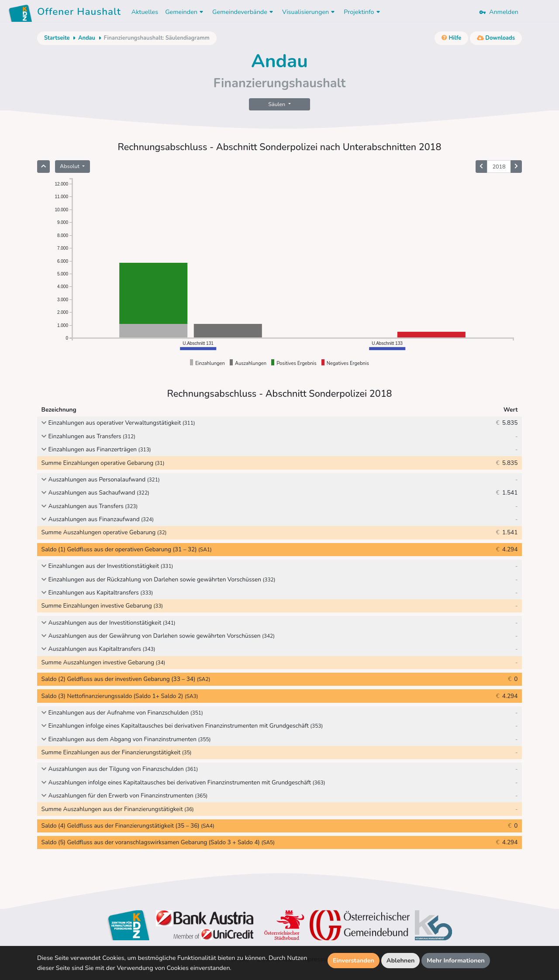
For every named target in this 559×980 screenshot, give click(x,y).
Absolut (70, 166)
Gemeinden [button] (185, 12)
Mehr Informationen (456, 960)
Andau (87, 38)
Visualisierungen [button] (309, 12)
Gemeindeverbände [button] (244, 12)
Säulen (277, 104)
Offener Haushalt (79, 13)
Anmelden (499, 12)
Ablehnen (401, 960)
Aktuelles (145, 12)
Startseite (57, 38)
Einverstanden (354, 960)
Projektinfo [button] (363, 12)
